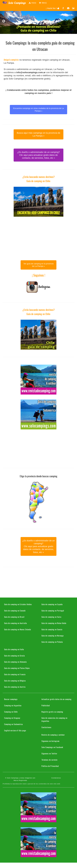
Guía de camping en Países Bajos (17, 668)
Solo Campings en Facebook (52, 747)
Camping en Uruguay (12, 718)
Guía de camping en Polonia (52, 642)
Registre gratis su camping (52, 712)
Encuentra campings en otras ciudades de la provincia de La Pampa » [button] (38, 110)
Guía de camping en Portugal (53, 610)
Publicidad (46, 705)
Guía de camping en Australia (16, 623)
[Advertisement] (38, 236)
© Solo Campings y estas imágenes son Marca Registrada (20, 779)
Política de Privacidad (50, 766)
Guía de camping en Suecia (52, 629)
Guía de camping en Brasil (14, 617)
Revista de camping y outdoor (53, 735)
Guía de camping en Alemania (15, 662)
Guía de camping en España (52, 604)
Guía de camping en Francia (15, 674)
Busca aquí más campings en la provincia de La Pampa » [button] (39, 134)
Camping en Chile (11, 712)
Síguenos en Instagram (50, 741)
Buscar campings (11, 699)
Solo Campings (17, 3)
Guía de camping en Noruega (53, 636)
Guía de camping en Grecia (14, 656)
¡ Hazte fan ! (53, 8)
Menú (43, 3)
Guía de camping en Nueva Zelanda (18, 629)
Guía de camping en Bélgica (15, 681)
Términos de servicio (49, 760)
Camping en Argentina (13, 705)
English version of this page (15, 730)
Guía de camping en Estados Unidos (18, 604)
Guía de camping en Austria (15, 687)
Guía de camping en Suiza (51, 617)
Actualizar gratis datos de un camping (56, 699)
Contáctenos (46, 727)
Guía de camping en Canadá (15, 610)
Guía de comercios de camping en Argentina (54, 719)
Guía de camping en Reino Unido (54, 623)
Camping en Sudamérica (13, 724)
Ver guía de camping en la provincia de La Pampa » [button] (38, 265)
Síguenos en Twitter (49, 753)
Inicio (32, 3)
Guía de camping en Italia (14, 649)
